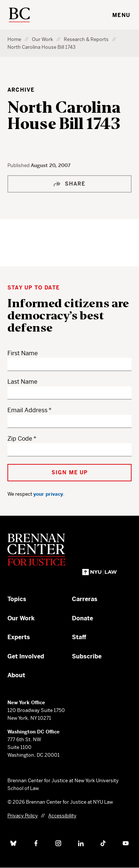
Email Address (27, 410)
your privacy (48, 494)
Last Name (22, 382)
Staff (79, 637)
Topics (17, 599)
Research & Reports (86, 39)
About (16, 675)
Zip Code (20, 439)
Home (14, 39)
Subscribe (87, 656)
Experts (19, 637)
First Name (23, 353)
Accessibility (62, 816)
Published (19, 165)
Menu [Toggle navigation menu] (121, 15)
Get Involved (26, 656)
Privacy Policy (23, 816)
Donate (82, 618)
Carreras (85, 599)
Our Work (42, 39)
